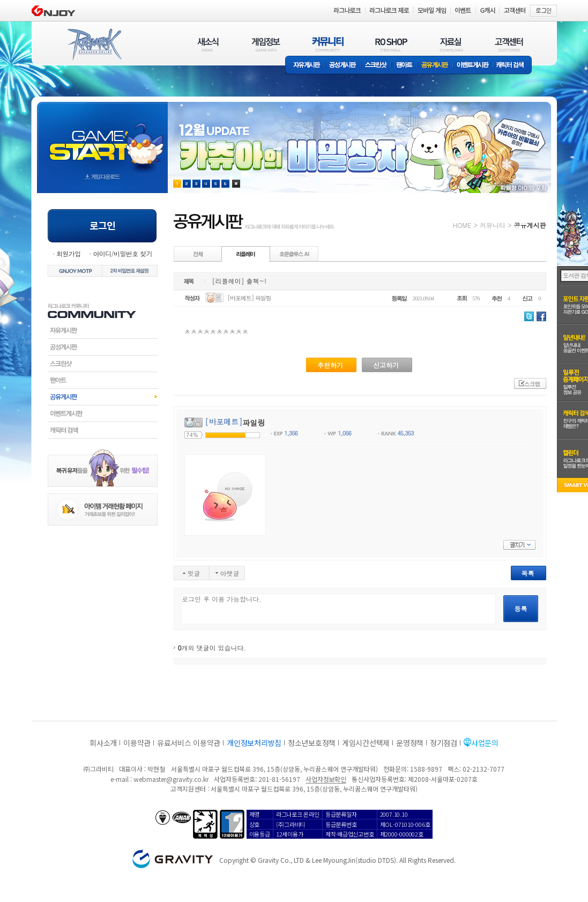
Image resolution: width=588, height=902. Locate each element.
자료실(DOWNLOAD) (451, 44)
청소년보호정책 (312, 743)
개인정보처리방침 (254, 743)
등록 (521, 608)
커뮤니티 (493, 225)
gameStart (102, 138)
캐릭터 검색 (513, 66)
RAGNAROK (94, 45)
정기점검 (444, 743)
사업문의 (485, 743)
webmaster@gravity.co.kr (171, 779)
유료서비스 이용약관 (189, 743)
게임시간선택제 (366, 743)
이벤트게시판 (473, 66)
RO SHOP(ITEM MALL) (391, 44)
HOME (462, 225)
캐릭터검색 (103, 430)
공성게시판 (343, 66)
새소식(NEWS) (208, 44)
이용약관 (137, 743)
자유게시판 (305, 66)
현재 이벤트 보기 (236, 184)
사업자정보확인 (326, 779)
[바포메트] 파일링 (249, 298)
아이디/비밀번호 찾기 (122, 253)
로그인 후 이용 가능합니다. (338, 609)
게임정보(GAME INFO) (266, 44)
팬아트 (404, 66)
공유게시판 (435, 66)
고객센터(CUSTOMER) (509, 44)
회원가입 (69, 253)
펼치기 (519, 545)
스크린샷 (377, 66)
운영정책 (410, 743)
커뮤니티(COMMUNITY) (328, 44)
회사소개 (103, 743)
